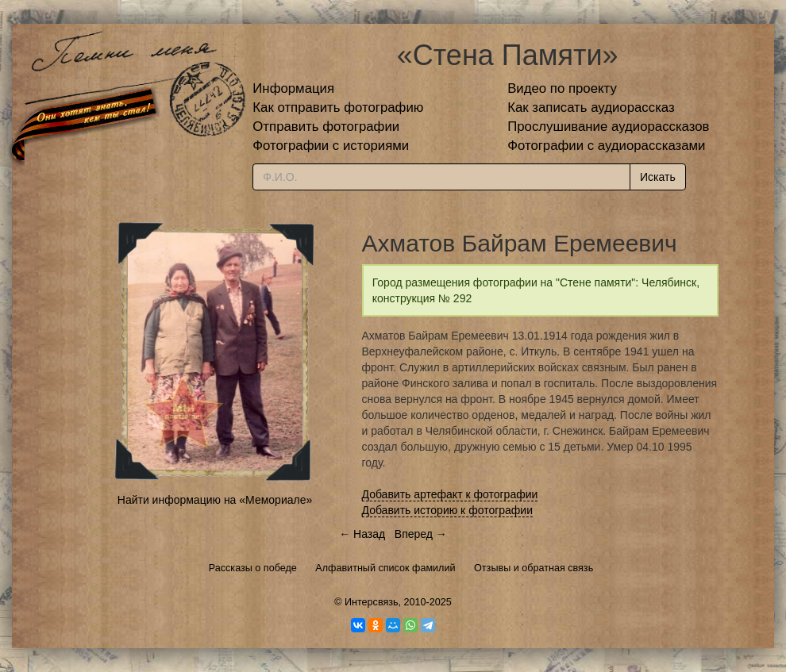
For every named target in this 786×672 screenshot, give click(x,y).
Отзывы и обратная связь (534, 568)
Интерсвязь (372, 602)
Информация (293, 88)
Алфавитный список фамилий (385, 568)
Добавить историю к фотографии (448, 510)
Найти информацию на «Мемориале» (215, 500)
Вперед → (421, 534)
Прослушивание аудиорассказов (608, 127)
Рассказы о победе (253, 568)
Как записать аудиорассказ (591, 108)
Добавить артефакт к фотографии (450, 494)
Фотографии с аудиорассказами (606, 146)
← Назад (362, 534)
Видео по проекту (562, 88)
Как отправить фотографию (338, 108)
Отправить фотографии (326, 127)
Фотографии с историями (331, 146)
